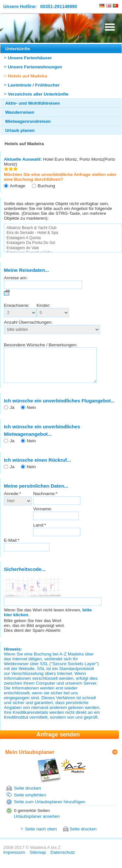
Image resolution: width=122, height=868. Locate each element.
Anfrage (18, 186)
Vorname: (43, 516)
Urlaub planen (20, 130)
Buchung (47, 186)
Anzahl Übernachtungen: (28, 322)
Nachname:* (45, 500)
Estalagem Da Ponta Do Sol (63, 243)
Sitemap (38, 859)
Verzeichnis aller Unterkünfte (38, 94)
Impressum (14, 859)
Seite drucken (27, 795)
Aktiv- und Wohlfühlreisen (33, 103)
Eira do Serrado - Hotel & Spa (63, 233)
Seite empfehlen (30, 802)
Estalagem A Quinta (63, 238)
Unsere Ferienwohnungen (35, 67)
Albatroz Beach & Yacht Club (63, 228)
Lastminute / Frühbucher (34, 85)
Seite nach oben (41, 836)
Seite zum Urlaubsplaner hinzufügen (50, 809)
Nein (31, 414)
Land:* (40, 532)
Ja (12, 414)
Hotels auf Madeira (27, 76)
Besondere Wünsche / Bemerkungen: (41, 345)
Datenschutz (63, 859)
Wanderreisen (20, 112)
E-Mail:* (12, 547)
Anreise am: (16, 278)
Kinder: (43, 305)
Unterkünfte (18, 49)
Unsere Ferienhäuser (30, 58)
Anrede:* (13, 500)
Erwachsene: (17, 305)
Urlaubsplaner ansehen (37, 823)
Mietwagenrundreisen (28, 121)
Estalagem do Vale (63, 248)
